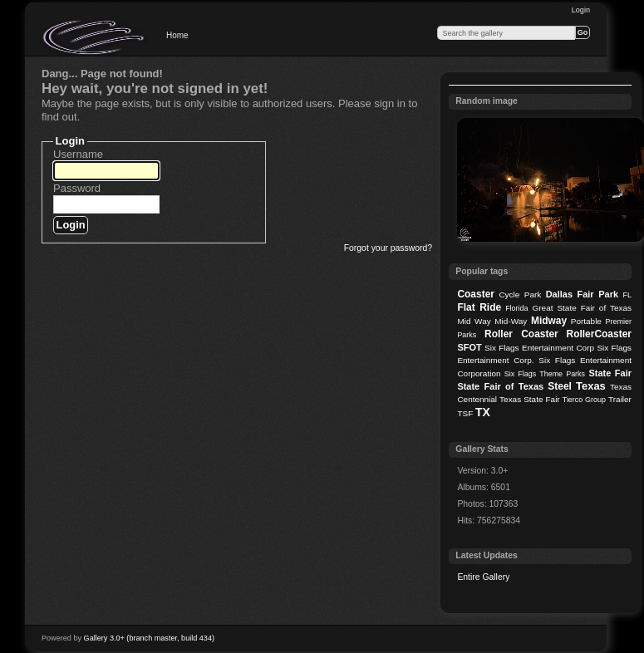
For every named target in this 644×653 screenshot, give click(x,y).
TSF (465, 413)
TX (483, 412)
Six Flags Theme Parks (545, 374)
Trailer (620, 399)
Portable (586, 321)
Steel (560, 386)
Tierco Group (584, 400)
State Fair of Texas (500, 386)
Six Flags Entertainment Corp (539, 348)
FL (627, 295)
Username (78, 154)
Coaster (476, 294)
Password (77, 188)
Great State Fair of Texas (582, 308)
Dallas (559, 294)
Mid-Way (511, 321)
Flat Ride (479, 307)
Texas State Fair (530, 399)
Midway (549, 321)
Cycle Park (520, 295)
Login (581, 10)
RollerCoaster (599, 334)
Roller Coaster (521, 334)
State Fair (610, 373)
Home (177, 35)
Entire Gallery (483, 577)
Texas (591, 386)
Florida (516, 308)
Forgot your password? (388, 248)
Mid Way (474, 321)
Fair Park (597, 294)
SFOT (469, 347)
